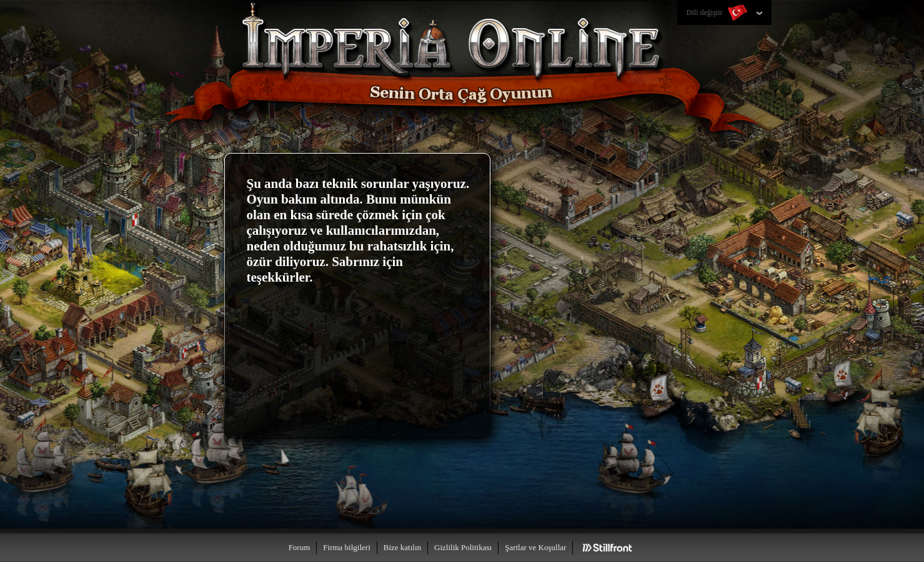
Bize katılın (402, 547)
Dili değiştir (718, 13)
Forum (300, 547)
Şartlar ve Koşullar (535, 547)
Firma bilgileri (346, 547)
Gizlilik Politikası (463, 547)
